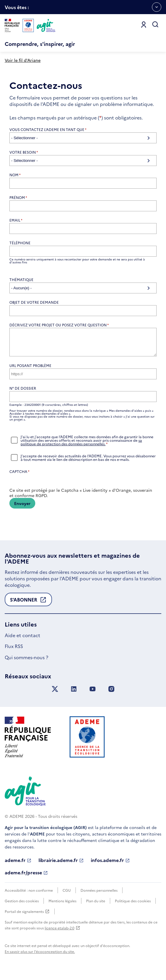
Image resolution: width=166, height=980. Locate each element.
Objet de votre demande (34, 302)
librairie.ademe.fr (61, 865)
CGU (67, 895)
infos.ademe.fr (110, 865)
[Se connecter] (144, 25)
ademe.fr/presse (26, 877)
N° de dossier (23, 393)
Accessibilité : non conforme (29, 895)
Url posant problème (30, 370)
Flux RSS (14, 650)
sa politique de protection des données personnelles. (81, 446)
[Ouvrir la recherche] (155, 25)
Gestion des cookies (22, 905)
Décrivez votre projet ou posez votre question (59, 325)
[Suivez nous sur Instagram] (111, 694)
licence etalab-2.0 (62, 932)
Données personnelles (99, 895)
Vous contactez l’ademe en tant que (48, 129)
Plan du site (96, 905)
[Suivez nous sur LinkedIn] (74, 694)
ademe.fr (18, 865)
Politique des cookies (133, 905)
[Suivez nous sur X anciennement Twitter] (55, 694)
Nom (15, 175)
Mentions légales (62, 905)
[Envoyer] (22, 508)
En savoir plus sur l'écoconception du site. (40, 956)
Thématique (21, 280)
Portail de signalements (27, 916)
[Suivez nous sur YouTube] (93, 694)
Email (16, 220)
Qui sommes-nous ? (26, 662)
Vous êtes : (17, 9)
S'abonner (28, 606)
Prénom (18, 197)
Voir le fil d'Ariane (23, 60)
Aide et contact (22, 640)
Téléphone (20, 243)
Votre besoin (24, 152)
